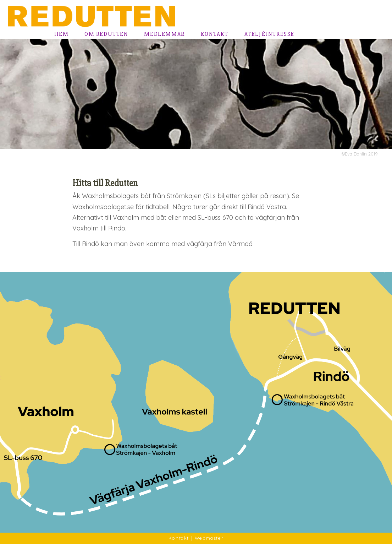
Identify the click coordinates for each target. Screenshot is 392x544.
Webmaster (209, 538)
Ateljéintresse (269, 34)
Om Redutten (106, 34)
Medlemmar (164, 34)
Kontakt (215, 34)
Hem (62, 34)
